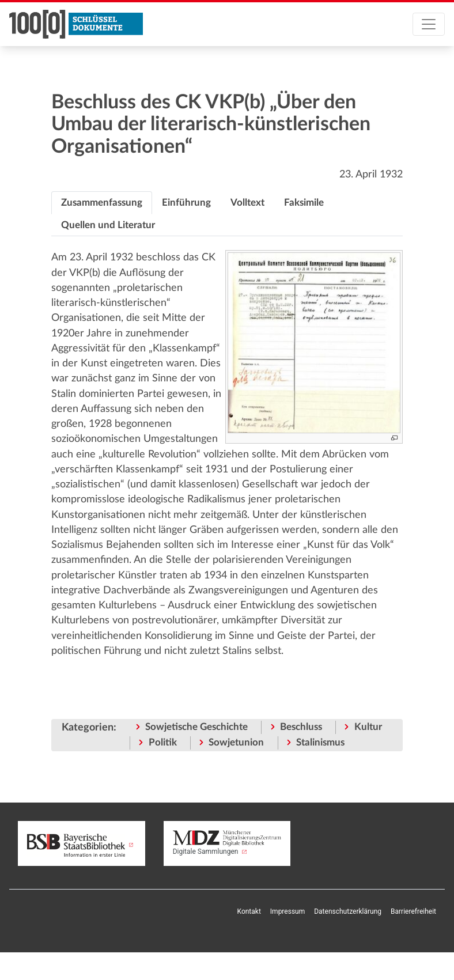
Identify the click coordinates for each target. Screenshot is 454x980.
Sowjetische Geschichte (196, 727)
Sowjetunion (236, 742)
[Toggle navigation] (429, 24)
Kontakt (249, 911)
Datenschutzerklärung (348, 911)
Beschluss (301, 727)
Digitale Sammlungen (227, 843)
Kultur (368, 727)
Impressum (287, 911)
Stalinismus (320, 742)
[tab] (102, 203)
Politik (163, 742)
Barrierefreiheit (413, 911)
